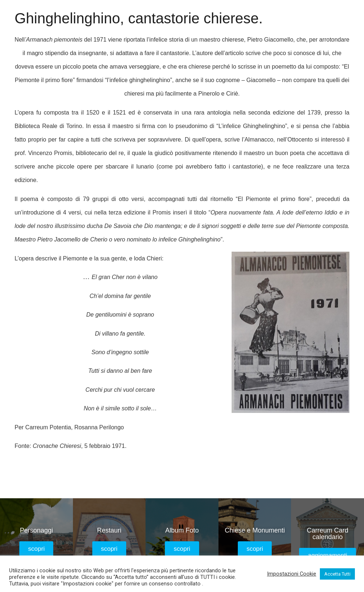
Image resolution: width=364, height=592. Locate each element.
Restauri (109, 530)
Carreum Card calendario (328, 534)
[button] (36, 549)
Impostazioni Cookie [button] (292, 574)
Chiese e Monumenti (255, 530)
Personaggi (36, 530)
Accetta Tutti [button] (337, 574)
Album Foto (182, 530)
